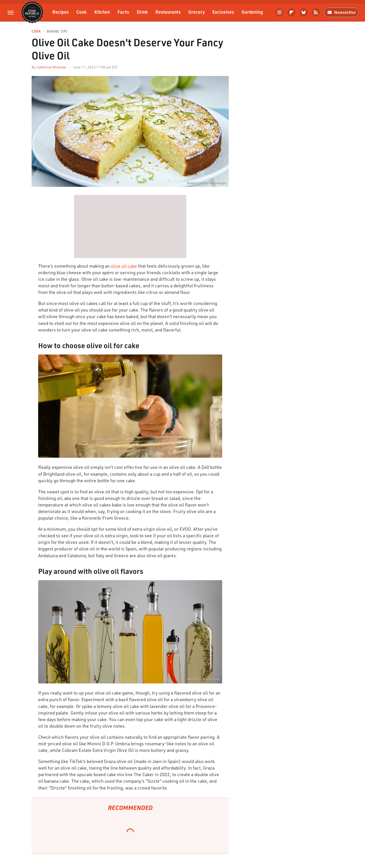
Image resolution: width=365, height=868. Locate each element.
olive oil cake (124, 266)
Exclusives (223, 12)
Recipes (61, 12)
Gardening (252, 12)
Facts (123, 12)
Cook (82, 12)
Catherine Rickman (51, 67)
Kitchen (102, 12)
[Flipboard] (291, 12)
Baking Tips (57, 31)
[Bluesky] (304, 12)
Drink (142, 12)
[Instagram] (279, 12)
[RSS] (316, 12)
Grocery (197, 12)
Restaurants (168, 12)
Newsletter (341, 12)
